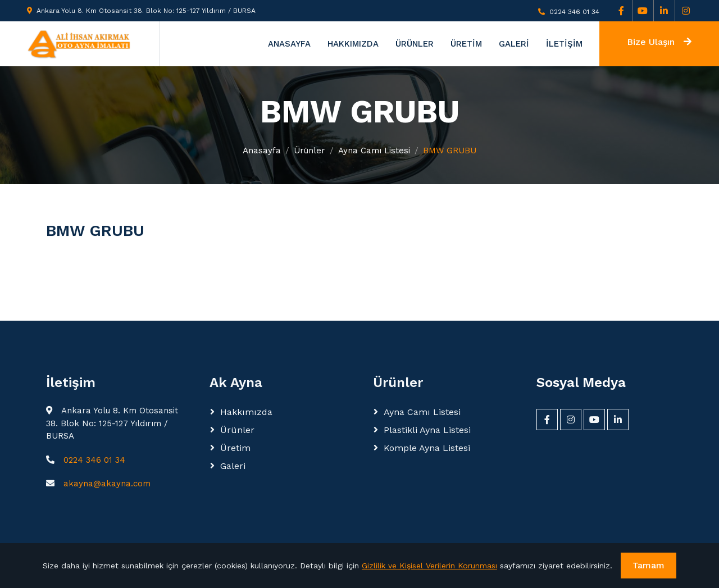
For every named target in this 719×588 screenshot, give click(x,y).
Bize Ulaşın (659, 42)
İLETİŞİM (564, 44)
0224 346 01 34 (574, 12)
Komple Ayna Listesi (427, 448)
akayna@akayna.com (107, 484)
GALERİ (514, 44)
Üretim (235, 448)
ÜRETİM (466, 44)
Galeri (233, 466)
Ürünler (310, 151)
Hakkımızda (246, 412)
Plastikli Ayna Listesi (427, 430)
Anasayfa (262, 151)
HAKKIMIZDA (353, 44)
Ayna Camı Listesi (374, 151)
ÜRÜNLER (415, 44)
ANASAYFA (289, 44)
